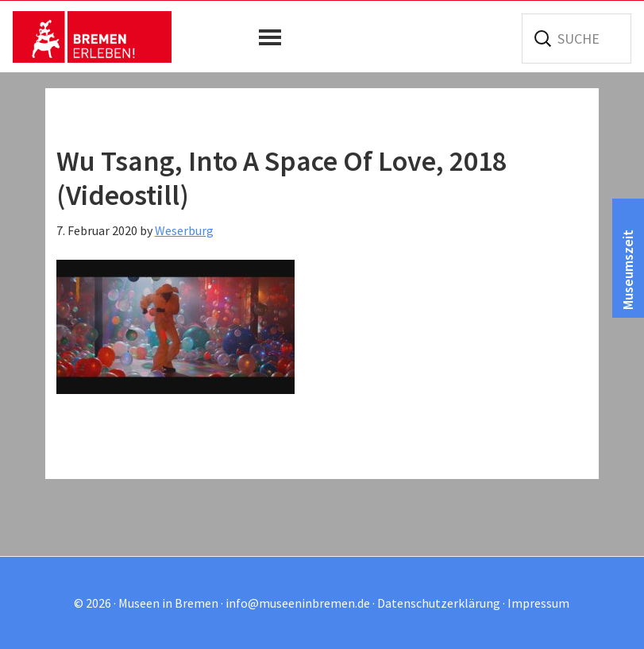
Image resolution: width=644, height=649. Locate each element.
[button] (274, 37)
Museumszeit (628, 270)
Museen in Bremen (92, 37)
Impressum (538, 603)
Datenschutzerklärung (439, 603)
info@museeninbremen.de (298, 603)
